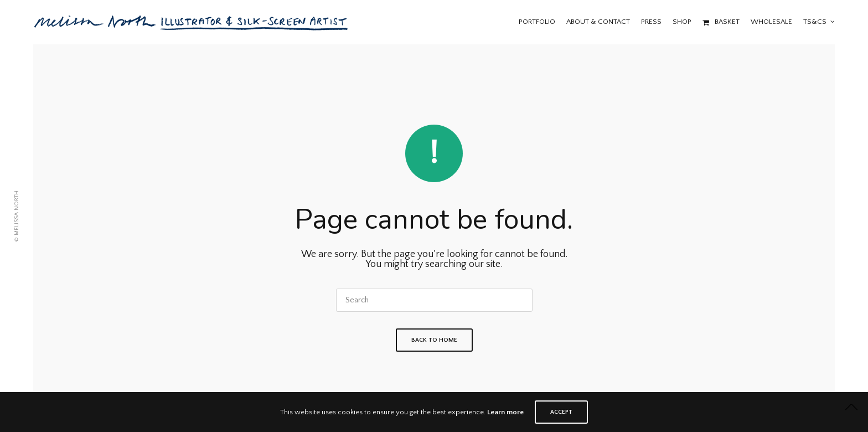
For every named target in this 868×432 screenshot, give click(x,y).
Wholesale (771, 22)
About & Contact (598, 22)
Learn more (505, 412)
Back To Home (434, 340)
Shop (682, 22)
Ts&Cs (815, 22)
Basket (721, 22)
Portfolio (537, 22)
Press (651, 22)
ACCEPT (561, 412)
